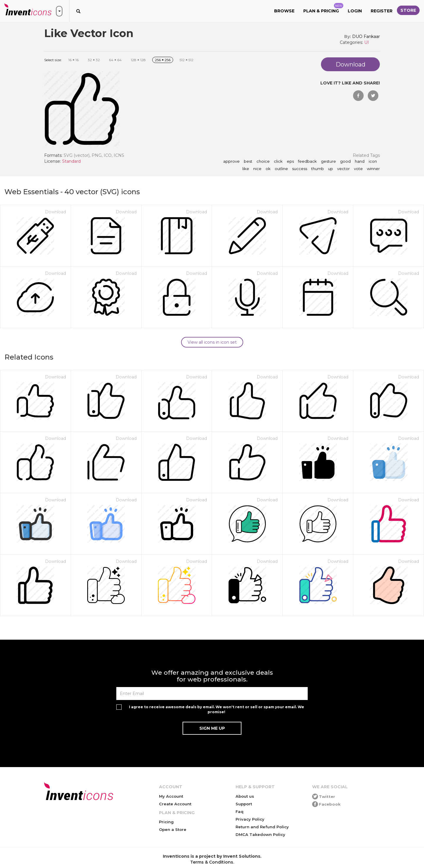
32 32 (94, 60)
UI (367, 42)
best (248, 162)
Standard (71, 161)
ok (268, 169)
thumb (318, 169)
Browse (284, 11)
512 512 (187, 60)
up (331, 169)
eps (290, 162)
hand (360, 162)
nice (257, 169)
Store (408, 10)
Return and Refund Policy (262, 827)
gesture (328, 162)
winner (373, 169)
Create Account (175, 804)
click (278, 162)
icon (373, 162)
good (345, 162)
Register (382, 11)
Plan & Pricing (323, 8)
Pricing (166, 822)
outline (281, 169)
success (300, 169)
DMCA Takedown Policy (260, 834)
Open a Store (173, 829)
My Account (171, 796)
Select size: (53, 60)
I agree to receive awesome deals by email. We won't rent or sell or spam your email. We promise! (217, 709)
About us (245, 796)
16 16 (73, 60)
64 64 (115, 60)
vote (358, 169)
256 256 (163, 60)
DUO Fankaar (366, 36)
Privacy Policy (250, 819)
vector (343, 169)
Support (244, 804)
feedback (307, 162)
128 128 (138, 60)
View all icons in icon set (212, 342)
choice (263, 162)
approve (231, 162)
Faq (240, 812)
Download (56, 212)
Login (355, 11)
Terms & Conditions (212, 862)
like (246, 169)
